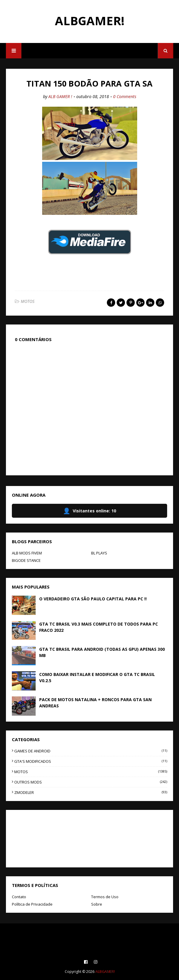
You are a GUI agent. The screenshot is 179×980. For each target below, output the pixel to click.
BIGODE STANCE (26, 560)
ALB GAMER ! (60, 96)
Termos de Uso (105, 897)
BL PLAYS (99, 553)
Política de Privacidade (32, 904)
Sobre (97, 904)
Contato (19, 897)
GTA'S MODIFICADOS (91, 761)
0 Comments (125, 96)
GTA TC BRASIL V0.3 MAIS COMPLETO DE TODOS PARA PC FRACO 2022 (99, 627)
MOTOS (28, 301)
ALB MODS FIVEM (27, 553)
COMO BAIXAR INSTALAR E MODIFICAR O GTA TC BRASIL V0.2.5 (97, 677)
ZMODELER (91, 792)
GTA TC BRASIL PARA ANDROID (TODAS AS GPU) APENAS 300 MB (102, 652)
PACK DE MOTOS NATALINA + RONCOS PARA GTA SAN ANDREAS (95, 703)
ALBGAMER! (90, 21)
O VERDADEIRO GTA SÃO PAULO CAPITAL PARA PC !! (93, 599)
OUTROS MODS (91, 782)
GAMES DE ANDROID (91, 751)
